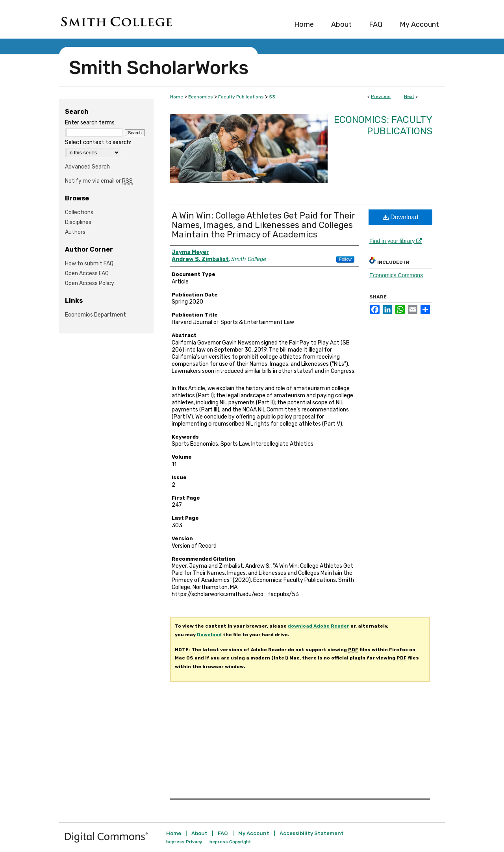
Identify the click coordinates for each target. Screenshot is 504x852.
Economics (201, 97)
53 (272, 97)
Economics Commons (396, 275)
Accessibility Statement (312, 833)
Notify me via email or (99, 181)
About (199, 833)
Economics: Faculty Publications (383, 125)
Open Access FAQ (87, 273)
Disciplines (78, 222)
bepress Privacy (184, 842)
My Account (254, 833)
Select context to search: (98, 142)
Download (401, 217)
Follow (345, 259)
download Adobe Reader (319, 626)
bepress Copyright (230, 842)
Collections (79, 212)
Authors (75, 232)
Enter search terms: (90, 123)
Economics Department (95, 315)
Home (177, 97)
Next (409, 96)
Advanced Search (87, 167)
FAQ (223, 833)
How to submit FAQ (89, 264)
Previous (381, 96)
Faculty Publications (241, 97)
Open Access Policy (90, 283)
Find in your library (396, 241)
